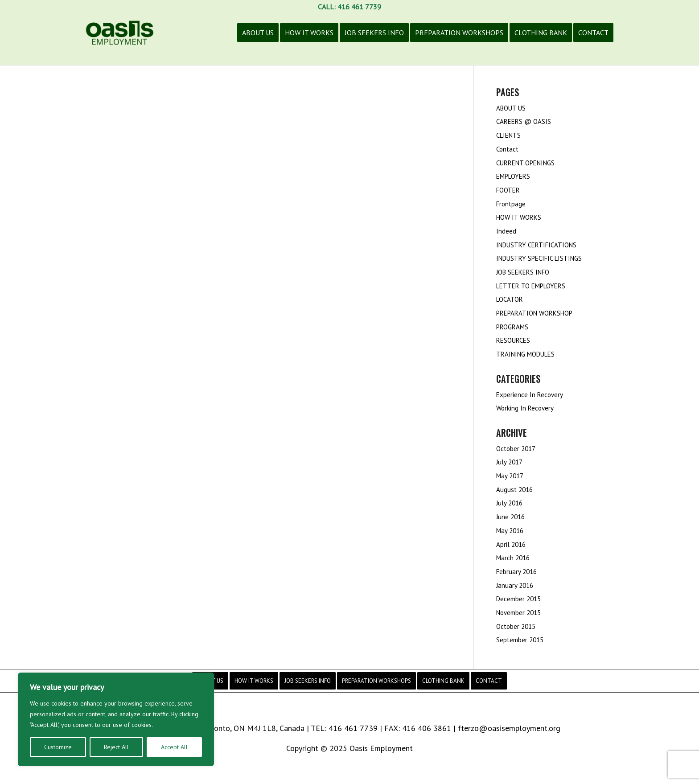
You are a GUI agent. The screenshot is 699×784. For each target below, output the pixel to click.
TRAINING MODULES (525, 354)
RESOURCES (513, 340)
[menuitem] (258, 39)
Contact (507, 149)
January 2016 (515, 585)
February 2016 (516, 572)
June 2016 (510, 517)
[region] (116, 719)
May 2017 (510, 476)
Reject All (116, 747)
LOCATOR (510, 299)
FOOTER (508, 190)
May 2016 (510, 531)
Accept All (174, 747)
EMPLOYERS (513, 176)
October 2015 (516, 626)
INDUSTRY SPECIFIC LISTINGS (539, 258)
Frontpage (511, 204)
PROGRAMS (512, 327)
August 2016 (514, 490)
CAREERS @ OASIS (524, 121)
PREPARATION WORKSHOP (534, 313)
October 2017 (516, 449)
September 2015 (520, 640)
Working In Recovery (525, 408)
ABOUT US (511, 108)
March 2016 (513, 558)
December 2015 (518, 599)
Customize (58, 747)
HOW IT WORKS (519, 217)
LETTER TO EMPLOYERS (531, 286)
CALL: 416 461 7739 (349, 7)
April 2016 (511, 544)
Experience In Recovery (530, 395)
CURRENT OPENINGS (525, 163)
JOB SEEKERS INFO (523, 272)
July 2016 (509, 503)
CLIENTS (508, 135)
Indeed (506, 231)
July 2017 (509, 462)
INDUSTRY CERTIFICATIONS (536, 245)
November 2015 (518, 613)
